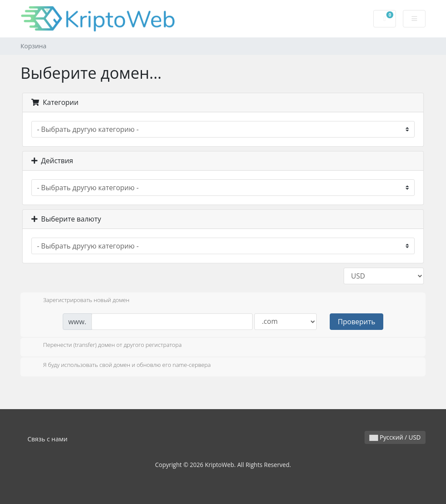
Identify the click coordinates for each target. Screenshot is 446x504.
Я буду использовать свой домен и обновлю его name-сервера (120, 366)
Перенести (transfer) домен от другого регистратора (105, 346)
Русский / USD (395, 437)
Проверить (357, 322)
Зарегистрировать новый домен (79, 301)
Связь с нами (47, 439)
